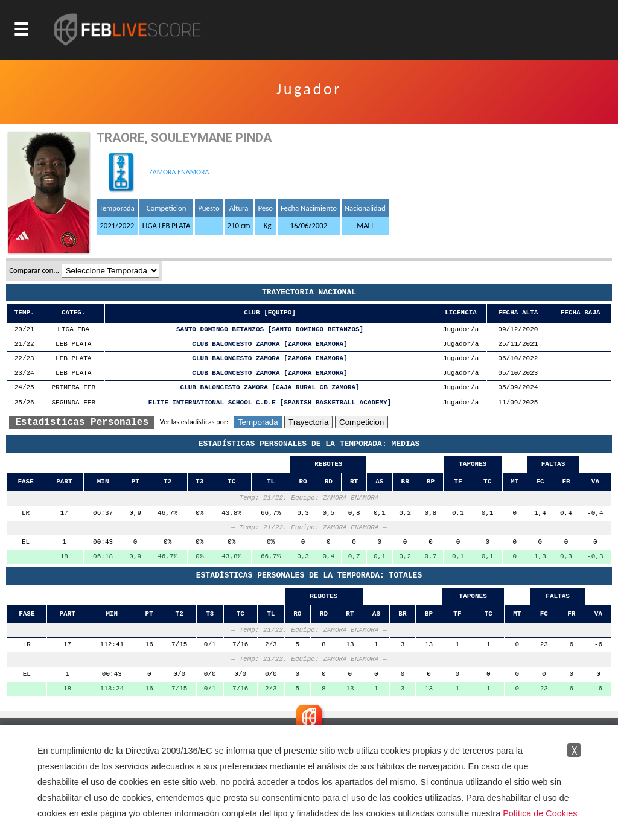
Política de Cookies (540, 813)
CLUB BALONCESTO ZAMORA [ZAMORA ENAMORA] (269, 344)
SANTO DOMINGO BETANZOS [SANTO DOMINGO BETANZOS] (270, 330)
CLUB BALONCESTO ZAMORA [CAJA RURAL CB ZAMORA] (270, 388)
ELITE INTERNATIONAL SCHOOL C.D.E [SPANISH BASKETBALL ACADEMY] (270, 403)
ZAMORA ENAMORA (179, 172)
